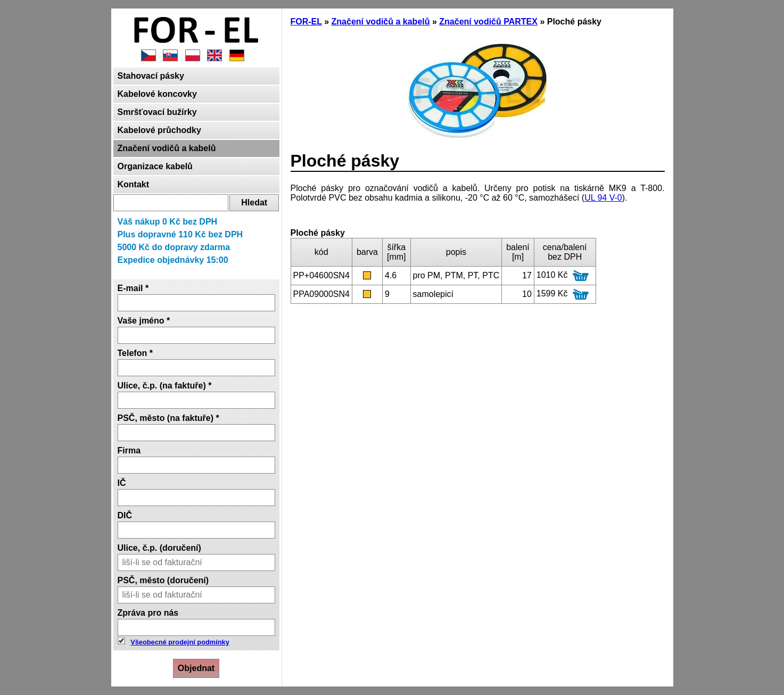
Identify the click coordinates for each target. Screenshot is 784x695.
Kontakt (134, 184)
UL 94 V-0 (603, 198)
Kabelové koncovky (157, 94)
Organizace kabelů (155, 166)
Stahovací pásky (151, 76)
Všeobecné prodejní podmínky (180, 642)
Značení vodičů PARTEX (488, 22)
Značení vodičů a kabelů (167, 148)
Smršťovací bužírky (157, 112)
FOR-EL (306, 22)
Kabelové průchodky (159, 130)
